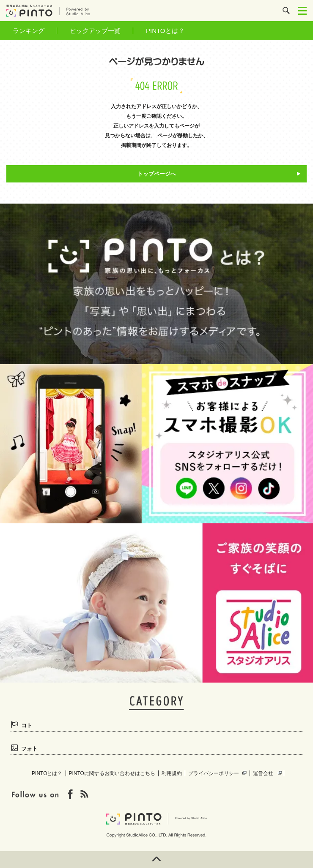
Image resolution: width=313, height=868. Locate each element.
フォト (29, 749)
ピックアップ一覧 (95, 31)
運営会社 (263, 773)
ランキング (29, 31)
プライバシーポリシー (214, 773)
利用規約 (172, 773)
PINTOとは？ (165, 31)
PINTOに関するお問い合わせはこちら (112, 773)
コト (27, 725)
